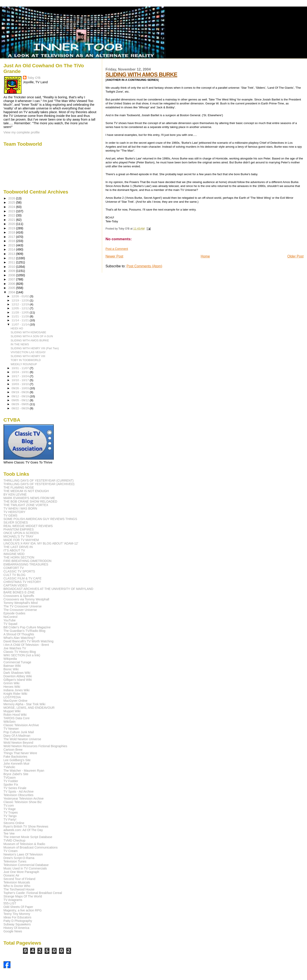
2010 (12, 267)
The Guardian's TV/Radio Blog (24, 631)
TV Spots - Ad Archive (19, 792)
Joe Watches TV (15, 648)
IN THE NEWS (20, 344)
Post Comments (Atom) (144, 266)
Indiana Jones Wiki (17, 690)
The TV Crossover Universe (23, 606)
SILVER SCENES (16, 522)
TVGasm (10, 778)
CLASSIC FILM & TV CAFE (23, 578)
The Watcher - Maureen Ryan (24, 771)
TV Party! (10, 819)
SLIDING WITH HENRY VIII (28, 356)
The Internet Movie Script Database (28, 837)
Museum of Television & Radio (24, 844)
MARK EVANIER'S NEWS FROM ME (29, 498)
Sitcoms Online (14, 823)
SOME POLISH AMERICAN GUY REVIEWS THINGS (40, 519)
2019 (12, 228)
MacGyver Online (16, 701)
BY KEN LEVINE (15, 494)
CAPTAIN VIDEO (15, 585)
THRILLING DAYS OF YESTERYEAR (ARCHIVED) (39, 484)
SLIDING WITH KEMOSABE (29, 332)
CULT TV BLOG (15, 575)
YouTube (10, 620)
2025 (12, 202)
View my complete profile (22, 132)
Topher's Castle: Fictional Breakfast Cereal (33, 893)
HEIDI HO (17, 328)
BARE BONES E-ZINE (19, 592)
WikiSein (10, 722)
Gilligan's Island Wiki (18, 680)
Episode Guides (14, 613)
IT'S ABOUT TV (14, 550)
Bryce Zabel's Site (16, 774)
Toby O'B (34, 78)
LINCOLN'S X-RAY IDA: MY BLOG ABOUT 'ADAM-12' (41, 543)
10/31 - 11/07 (21, 368)
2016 (12, 241)
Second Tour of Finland (19, 879)
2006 (12, 284)
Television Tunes (15, 861)
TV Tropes (11, 812)
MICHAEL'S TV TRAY (19, 536)
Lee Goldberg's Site (17, 760)
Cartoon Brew (13, 750)
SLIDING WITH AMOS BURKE (141, 74)
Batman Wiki (12, 666)
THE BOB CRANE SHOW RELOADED (30, 501)
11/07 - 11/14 (21, 324)
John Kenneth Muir (17, 764)
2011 (12, 262)
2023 (12, 211)
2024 (12, 207)
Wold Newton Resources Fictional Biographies (35, 746)
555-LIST (10, 903)
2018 (12, 232)
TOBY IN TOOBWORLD (26, 360)
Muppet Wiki (12, 711)
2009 (12, 271)
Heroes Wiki (12, 687)
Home (205, 256)
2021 (12, 220)
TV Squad (10, 624)
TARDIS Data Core (17, 718)
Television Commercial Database (26, 865)
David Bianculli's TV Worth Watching (29, 641)
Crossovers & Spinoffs (19, 596)
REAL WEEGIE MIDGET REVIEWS (28, 526)
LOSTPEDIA (12, 697)
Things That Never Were (20, 753)
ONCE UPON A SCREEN (21, 533)
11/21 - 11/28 (21, 316)
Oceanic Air (11, 875)
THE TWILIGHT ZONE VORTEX (26, 505)
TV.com (9, 805)
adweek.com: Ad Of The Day (23, 830)
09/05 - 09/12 (21, 400)
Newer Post (114, 256)
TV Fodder (11, 781)
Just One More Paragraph (21, 872)
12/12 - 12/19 (21, 304)
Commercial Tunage (17, 662)
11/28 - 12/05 (21, 312)
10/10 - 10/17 (21, 380)
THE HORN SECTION (19, 557)
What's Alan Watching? (19, 638)
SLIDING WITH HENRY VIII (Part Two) (35, 348)
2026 (12, 198)
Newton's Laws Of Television (23, 854)
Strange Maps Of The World (23, 896)
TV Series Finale (15, 788)
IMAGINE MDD (14, 554)
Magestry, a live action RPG (23, 910)
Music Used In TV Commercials (25, 868)
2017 (12, 237)
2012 (12, 258)
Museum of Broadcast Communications (31, 847)
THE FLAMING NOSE (19, 487)
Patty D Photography (18, 921)
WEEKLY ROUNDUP (24, 364)
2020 (12, 224)
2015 (12, 245)
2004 (12, 292)
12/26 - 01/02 (21, 296)
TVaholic (9, 767)
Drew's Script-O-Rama (19, 858)
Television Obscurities (18, 795)
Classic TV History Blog (20, 652)
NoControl (10, 617)
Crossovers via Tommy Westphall (26, 599)
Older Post (295, 256)
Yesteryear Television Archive (24, 799)
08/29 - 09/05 (21, 404)
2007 (12, 279)
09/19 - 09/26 (21, 392)
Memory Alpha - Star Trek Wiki (24, 704)
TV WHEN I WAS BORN (20, 508)
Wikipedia (10, 659)
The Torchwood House (19, 889)
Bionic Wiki (11, 669)
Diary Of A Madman (17, 736)
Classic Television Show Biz (23, 802)
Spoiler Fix (11, 785)
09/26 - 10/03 (21, 388)
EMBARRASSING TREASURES (26, 564)
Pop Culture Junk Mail (19, 732)
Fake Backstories (15, 757)
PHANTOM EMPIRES (19, 529)
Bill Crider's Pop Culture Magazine (27, 627)
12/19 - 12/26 (21, 300)
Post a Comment (117, 249)
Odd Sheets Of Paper (18, 907)
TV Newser (11, 729)
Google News (13, 931)
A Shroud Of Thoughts (19, 634)
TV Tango (10, 816)
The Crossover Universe (20, 610)
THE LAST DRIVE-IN (18, 547)
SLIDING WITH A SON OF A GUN (32, 336)
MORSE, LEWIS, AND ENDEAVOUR (29, 708)
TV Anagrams (13, 900)
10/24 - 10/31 (21, 372)
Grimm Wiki (11, 683)
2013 (12, 254)
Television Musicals (17, 882)
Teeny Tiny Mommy (17, 914)
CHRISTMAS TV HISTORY (22, 582)
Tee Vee (9, 833)
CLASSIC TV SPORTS (19, 571)
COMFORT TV (14, 568)
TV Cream (11, 851)
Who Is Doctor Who (17, 886)
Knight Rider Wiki (15, 694)
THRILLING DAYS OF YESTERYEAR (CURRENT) (39, 480)
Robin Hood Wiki (15, 715)
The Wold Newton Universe (22, 739)
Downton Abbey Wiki (18, 676)
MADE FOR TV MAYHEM (21, 540)
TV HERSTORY (14, 512)
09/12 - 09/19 (21, 396)
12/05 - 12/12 (21, 308)
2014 (12, 249)
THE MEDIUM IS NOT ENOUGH (26, 491)
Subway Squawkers (17, 924)
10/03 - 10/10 (21, 384)
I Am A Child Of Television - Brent (26, 645)
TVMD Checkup (14, 840)
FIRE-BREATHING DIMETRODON (28, 561)
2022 (12, 215)
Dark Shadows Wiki (17, 673)
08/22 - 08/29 (21, 408)
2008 (12, 275)
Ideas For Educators (17, 917)
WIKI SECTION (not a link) (22, 655)
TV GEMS (10, 515)
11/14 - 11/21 (21, 320)
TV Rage (10, 809)
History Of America (16, 928)
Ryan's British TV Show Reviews (26, 826)
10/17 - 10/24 (21, 376)
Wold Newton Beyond (18, 743)
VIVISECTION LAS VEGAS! (28, 352)
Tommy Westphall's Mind (21, 603)
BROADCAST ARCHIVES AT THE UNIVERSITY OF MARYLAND (48, 589)
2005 (12, 288)
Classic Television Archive (21, 725)
